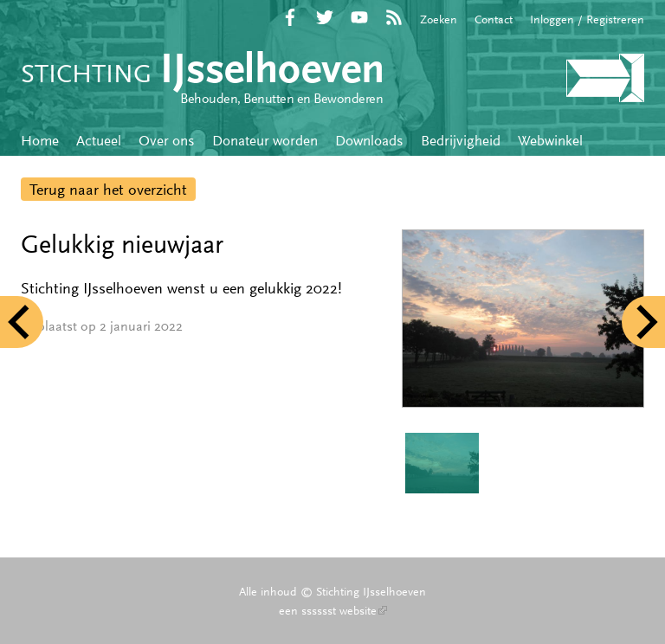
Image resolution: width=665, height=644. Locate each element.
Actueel (99, 140)
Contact (494, 19)
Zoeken (439, 19)
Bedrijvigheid (461, 140)
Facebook (290, 17)
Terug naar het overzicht (108, 190)
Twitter (325, 17)
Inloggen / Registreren (587, 19)
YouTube (359, 17)
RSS (394, 17)
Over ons (167, 140)
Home (40, 140)
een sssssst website (333, 610)
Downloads (369, 140)
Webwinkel (550, 140)
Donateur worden (265, 140)
